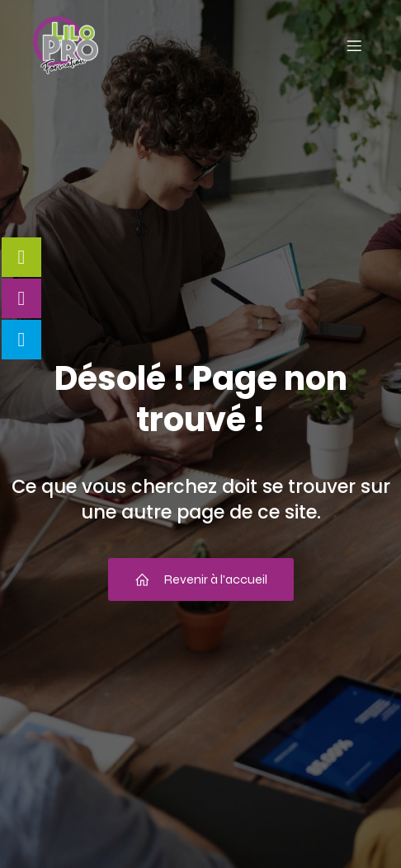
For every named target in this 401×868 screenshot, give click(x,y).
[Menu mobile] (354, 45)
